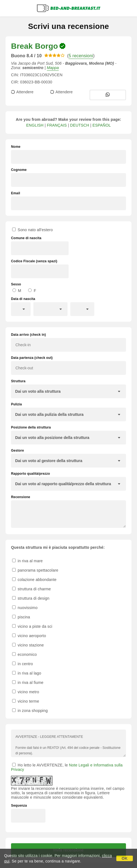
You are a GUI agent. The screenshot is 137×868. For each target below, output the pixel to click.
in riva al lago (27, 673)
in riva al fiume (28, 683)
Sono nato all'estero (32, 230)
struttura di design (31, 598)
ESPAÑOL (102, 125)
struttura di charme (32, 589)
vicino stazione (28, 645)
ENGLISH (35, 125)
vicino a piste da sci (32, 626)
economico (25, 654)
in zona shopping (30, 711)
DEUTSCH (80, 125)
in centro (23, 664)
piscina (21, 617)
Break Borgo (34, 46)
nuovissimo (25, 608)
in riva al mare (27, 561)
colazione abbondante (34, 580)
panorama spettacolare (35, 570)
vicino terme (26, 701)
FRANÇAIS (57, 125)
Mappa (53, 68)
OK (124, 858)
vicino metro (26, 692)
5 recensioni (81, 56)
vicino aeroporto (29, 636)
